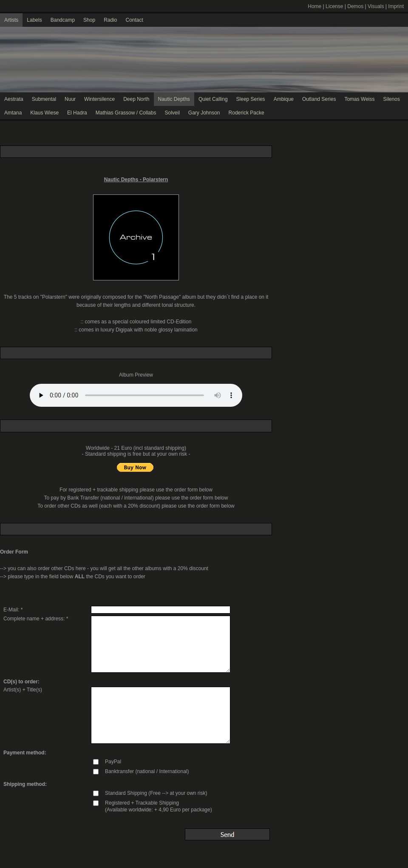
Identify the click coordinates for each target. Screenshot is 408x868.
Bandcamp (63, 20)
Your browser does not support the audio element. (136, 395)
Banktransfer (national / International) (147, 771)
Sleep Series (251, 99)
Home (314, 6)
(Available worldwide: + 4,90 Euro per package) (159, 810)
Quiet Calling (213, 99)
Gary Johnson (204, 113)
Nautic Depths (174, 99)
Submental (44, 99)
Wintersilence (99, 99)
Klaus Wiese (44, 113)
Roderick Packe (246, 113)
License (334, 6)
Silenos (392, 99)
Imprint (396, 6)
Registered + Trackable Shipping (142, 803)
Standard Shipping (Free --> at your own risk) (156, 793)
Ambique (284, 99)
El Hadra (77, 113)
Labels (34, 20)
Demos (355, 6)
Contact (134, 20)
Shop (89, 20)
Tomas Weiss (359, 99)
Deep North (136, 99)
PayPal (113, 762)
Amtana (13, 113)
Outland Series (319, 99)
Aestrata (14, 99)
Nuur (70, 99)
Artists (11, 20)
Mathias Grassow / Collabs (126, 113)
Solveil (172, 113)
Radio (110, 20)
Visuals (376, 6)
